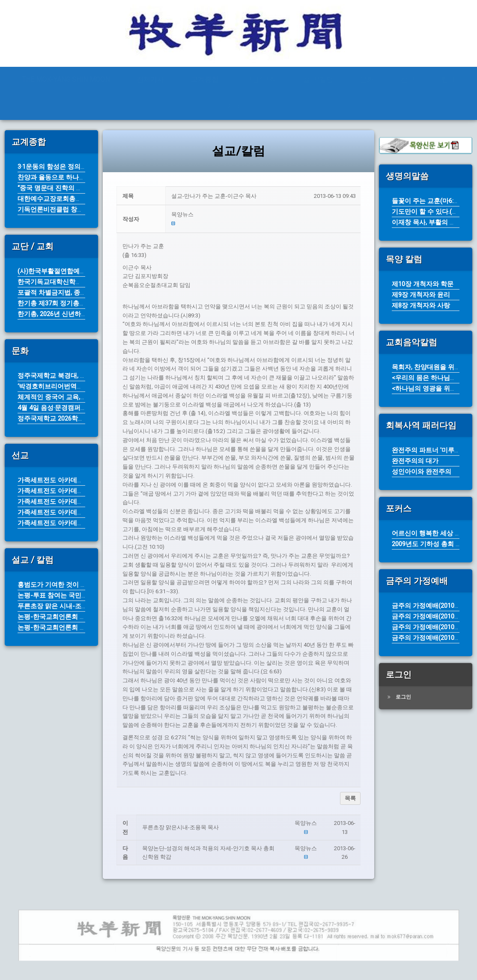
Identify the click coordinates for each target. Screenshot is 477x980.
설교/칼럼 (318, 79)
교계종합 (205, 79)
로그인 (403, 697)
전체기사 (150, 79)
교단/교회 (261, 79)
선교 (408, 79)
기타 (233, 106)
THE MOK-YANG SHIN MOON (66, 79)
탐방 (448, 79)
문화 (367, 79)
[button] (263, 215)
